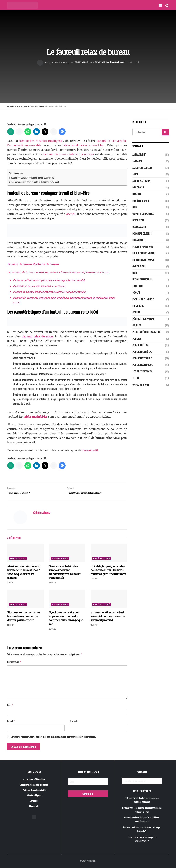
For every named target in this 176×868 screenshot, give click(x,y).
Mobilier (137, 339)
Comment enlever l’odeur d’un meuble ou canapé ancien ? (142, 819)
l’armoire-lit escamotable (24, 145)
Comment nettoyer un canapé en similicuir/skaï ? (142, 839)
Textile (136, 378)
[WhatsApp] (28, 132)
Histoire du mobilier (142, 279)
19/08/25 (94, 626)
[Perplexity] (19, 132)
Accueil (10, 106)
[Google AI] (62, 132)
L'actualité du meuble (143, 299)
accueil (71, 214)
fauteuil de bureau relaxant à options (69, 154)
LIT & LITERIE (138, 306)
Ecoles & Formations (143, 246)
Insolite (136, 292)
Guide (135, 273)
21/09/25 (11, 626)
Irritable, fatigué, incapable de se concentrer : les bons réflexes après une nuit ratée (108, 571)
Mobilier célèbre (141, 345)
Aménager (137, 161)
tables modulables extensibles (83, 145)
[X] (45, 132)
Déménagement (139, 227)
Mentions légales (34, 795)
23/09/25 (52, 584)
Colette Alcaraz (61, 62)
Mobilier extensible (142, 358)
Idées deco (137, 286)
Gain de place (139, 266)
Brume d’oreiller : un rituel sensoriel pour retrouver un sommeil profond (108, 617)
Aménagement (139, 154)
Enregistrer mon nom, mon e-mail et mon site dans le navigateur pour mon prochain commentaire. (53, 736)
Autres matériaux (141, 181)
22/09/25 (94, 580)
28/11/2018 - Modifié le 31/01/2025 (90, 62)
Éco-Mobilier (139, 240)
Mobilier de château (142, 352)
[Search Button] (165, 132)
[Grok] (54, 132)
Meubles (137, 325)
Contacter (34, 800)
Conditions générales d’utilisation (34, 784)
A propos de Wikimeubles (34, 779)
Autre (135, 174)
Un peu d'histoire (141, 384)
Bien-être (137, 194)
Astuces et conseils (22, 106)
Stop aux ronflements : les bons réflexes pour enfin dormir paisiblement (24, 617)
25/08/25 (52, 630)
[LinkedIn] (36, 132)
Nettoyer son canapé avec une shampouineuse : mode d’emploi (142, 809)
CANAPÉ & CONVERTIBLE (143, 214)
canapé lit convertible (112, 141)
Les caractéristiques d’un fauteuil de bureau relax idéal (35, 182)
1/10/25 (10, 584)
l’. (90, 450)
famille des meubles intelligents (41, 141)
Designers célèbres (142, 233)
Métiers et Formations (143, 319)
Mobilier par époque (142, 365)
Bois (134, 207)
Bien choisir (138, 187)
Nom (10, 706)
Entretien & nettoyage (143, 260)
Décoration (138, 220)
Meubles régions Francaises (146, 332)
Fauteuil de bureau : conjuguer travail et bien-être (32, 177)
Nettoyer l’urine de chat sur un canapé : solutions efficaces (142, 800)
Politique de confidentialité (34, 790)
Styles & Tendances (142, 371)
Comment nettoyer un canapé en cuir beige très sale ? (142, 829)
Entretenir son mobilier (144, 253)
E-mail (11, 721)
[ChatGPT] (11, 132)
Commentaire (14, 663)
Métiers (136, 312)
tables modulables (35, 417)
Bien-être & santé (117, 62)
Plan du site (34, 806)
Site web (73, 721)
